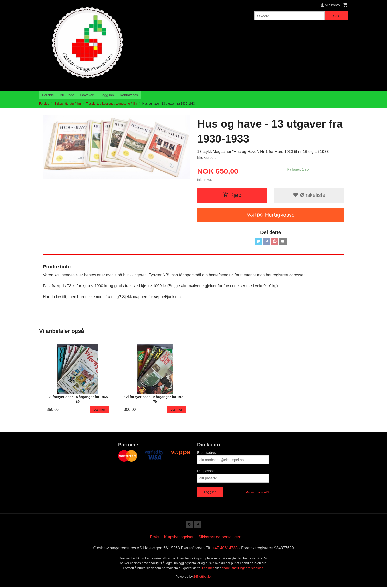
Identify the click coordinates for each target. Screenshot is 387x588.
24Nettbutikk (202, 578)
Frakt (155, 539)
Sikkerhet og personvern (220, 539)
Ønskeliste (309, 195)
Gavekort (87, 95)
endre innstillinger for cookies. (243, 569)
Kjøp (232, 195)
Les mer (208, 569)
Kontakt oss (129, 95)
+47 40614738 (225, 549)
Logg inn (107, 95)
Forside (48, 95)
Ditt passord (206, 472)
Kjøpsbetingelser (179, 539)
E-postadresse (208, 453)
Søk (336, 16)
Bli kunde (67, 95)
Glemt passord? (257, 493)
